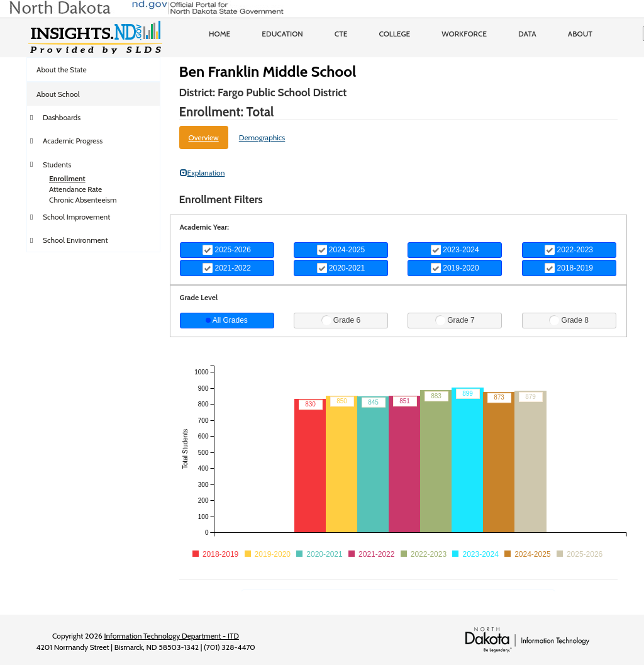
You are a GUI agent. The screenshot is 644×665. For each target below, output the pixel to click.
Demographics (262, 137)
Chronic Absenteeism (83, 200)
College (394, 34)
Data (527, 34)
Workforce (464, 34)
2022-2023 (569, 250)
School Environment (75, 240)
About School (58, 94)
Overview (204, 137)
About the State (62, 70)
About (580, 34)
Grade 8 (569, 320)
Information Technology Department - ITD (171, 636)
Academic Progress (73, 141)
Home (219, 34)
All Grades (227, 320)
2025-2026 (227, 250)
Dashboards (62, 117)
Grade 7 (455, 320)
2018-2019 (569, 268)
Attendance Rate (75, 189)
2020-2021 (341, 268)
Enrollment (67, 178)
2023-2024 (455, 250)
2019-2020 (455, 268)
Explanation (203, 173)
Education (282, 34)
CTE (341, 34)
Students (57, 165)
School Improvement (76, 217)
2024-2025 (341, 250)
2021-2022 (227, 268)
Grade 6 (341, 320)
